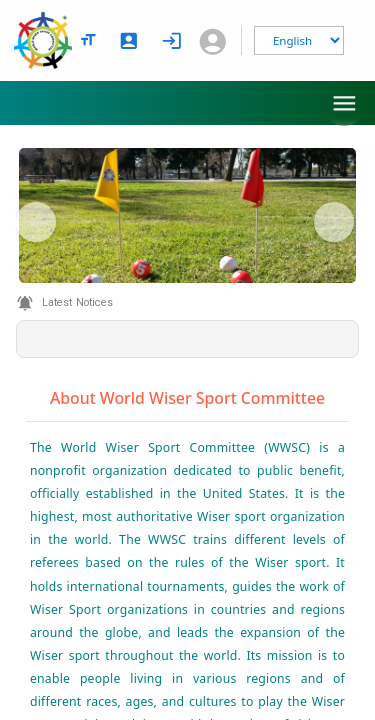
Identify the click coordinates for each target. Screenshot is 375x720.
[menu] (344, 103)
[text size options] (88, 40)
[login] (172, 41)
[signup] (129, 41)
